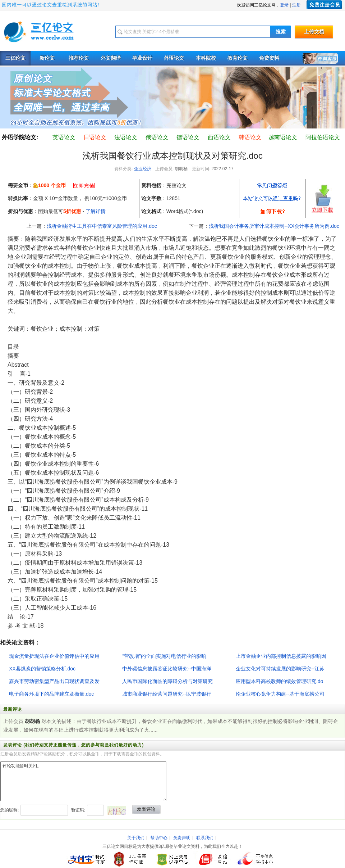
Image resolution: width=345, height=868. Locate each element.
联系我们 (205, 838)
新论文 (47, 58)
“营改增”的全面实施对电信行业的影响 (164, 656)
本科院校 (206, 58)
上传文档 (314, 32)
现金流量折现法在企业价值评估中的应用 (54, 656)
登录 (284, 5)
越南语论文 (283, 137)
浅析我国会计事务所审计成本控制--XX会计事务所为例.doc (274, 226)
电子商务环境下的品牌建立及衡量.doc (51, 694)
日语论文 (95, 137)
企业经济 (143, 169)
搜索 (281, 32)
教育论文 (238, 58)
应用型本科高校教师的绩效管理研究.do (279, 681)
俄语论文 (157, 137)
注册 (296, 5)
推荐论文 (79, 58)
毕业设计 (142, 58)
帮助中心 (159, 838)
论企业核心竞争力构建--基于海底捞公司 (280, 694)
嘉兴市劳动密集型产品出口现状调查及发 (54, 681)
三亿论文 (15, 58)
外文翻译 (111, 58)
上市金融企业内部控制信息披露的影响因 (281, 656)
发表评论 (146, 809)
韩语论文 (250, 137)
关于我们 (136, 838)
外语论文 (174, 58)
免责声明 (182, 838)
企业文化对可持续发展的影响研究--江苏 (280, 669)
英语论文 (64, 137)
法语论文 (126, 137)
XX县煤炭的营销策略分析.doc (42, 669)
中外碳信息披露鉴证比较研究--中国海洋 (167, 669)
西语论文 (219, 137)
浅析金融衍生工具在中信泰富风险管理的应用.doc (102, 226)
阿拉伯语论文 (323, 137)
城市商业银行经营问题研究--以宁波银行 (167, 694)
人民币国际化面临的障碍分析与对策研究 (167, 681)
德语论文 (188, 137)
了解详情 (96, 211)
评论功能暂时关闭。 (83, 781)
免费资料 (269, 58)
